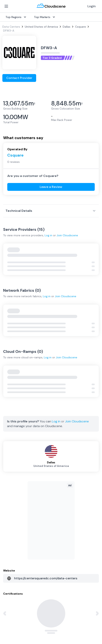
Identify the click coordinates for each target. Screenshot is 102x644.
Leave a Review (51, 187)
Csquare (80, 27)
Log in (48, 235)
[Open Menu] (6, 6)
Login (92, 6)
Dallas (67, 27)
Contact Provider (19, 78)
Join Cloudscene (67, 235)
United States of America (41, 27)
